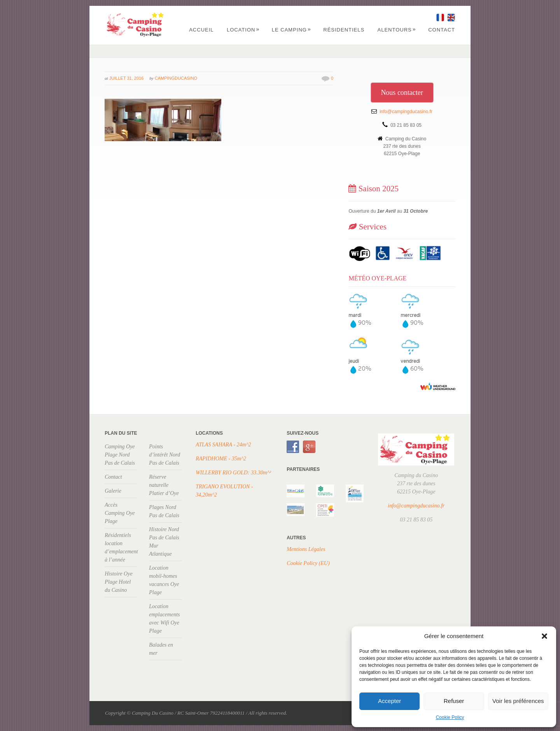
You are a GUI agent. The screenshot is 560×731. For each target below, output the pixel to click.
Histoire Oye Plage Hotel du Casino (118, 582)
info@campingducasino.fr (406, 112)
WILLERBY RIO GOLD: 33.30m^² (233, 473)
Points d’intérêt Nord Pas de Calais (164, 455)
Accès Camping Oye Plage (120, 513)
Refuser (454, 701)
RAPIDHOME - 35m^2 (221, 459)
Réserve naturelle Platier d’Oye (164, 485)
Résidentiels (344, 30)
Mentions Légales (306, 549)
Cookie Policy (450, 717)
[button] (544, 636)
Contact (442, 30)
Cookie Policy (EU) (308, 563)
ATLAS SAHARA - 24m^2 (223, 445)
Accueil (201, 30)
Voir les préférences (518, 701)
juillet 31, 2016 (126, 78)
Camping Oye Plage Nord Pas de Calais (120, 455)
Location (243, 30)
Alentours (397, 30)
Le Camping (291, 30)
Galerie (113, 491)
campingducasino (176, 78)
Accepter (389, 701)
